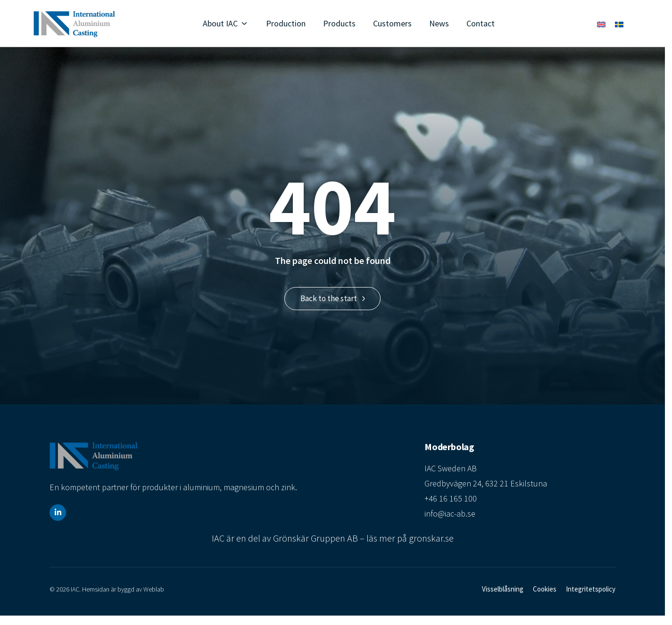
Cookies (545, 589)
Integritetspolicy (591, 589)
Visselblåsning (503, 589)
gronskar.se (431, 538)
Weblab (154, 589)
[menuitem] (601, 24)
